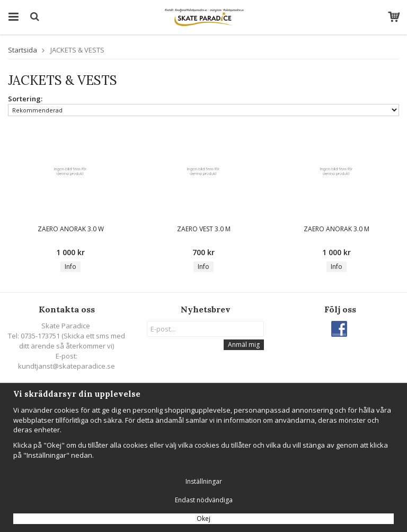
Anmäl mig (244, 345)
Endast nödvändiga (204, 500)
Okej (203, 518)
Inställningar (204, 481)
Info (70, 267)
